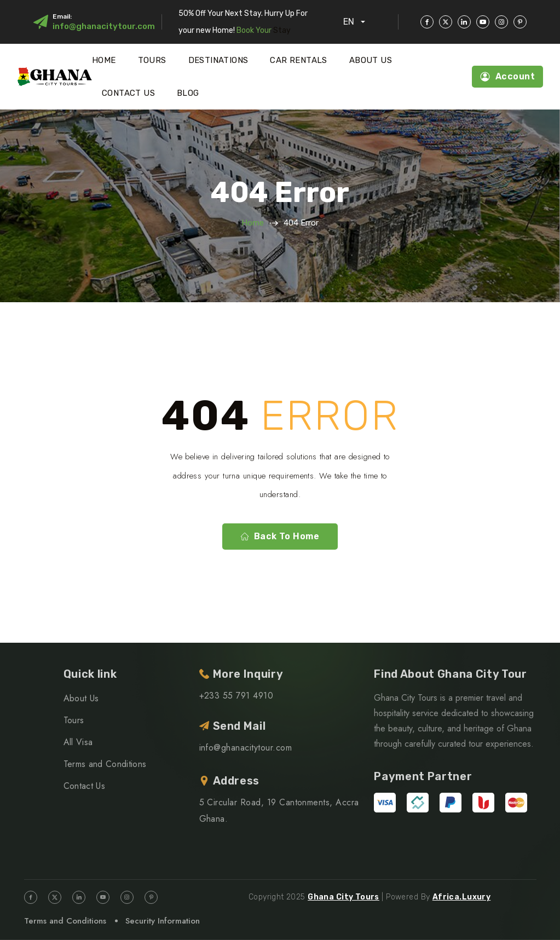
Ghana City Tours (343, 897)
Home (104, 60)
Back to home (280, 536)
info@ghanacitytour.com (104, 26)
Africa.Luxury (461, 897)
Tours (152, 60)
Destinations (218, 60)
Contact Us (128, 93)
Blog (188, 93)
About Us (371, 60)
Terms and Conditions (105, 764)
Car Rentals (298, 60)
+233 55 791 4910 (236, 696)
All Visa (78, 742)
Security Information (163, 921)
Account (507, 76)
